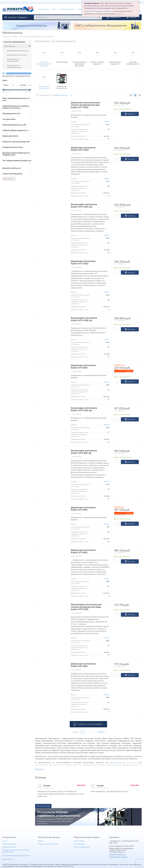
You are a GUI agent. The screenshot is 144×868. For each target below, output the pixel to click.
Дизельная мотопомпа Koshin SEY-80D (83, 665)
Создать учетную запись (48, 844)
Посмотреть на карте (118, 857)
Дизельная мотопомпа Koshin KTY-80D (83, 367)
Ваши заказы (79, 841)
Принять (119, 14)
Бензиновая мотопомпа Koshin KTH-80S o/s (84, 452)
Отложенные (79, 844)
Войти (41, 841)
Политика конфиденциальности (16, 856)
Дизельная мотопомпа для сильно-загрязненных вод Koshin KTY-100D (85, 105)
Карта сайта (7, 859)
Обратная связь (9, 844)
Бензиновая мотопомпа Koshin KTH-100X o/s (84, 319)
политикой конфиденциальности (98, 11)
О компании (44, 9)
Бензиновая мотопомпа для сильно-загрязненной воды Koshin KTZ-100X (86, 607)
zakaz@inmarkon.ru (117, 854)
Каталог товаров (17, 17)
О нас (5, 841)
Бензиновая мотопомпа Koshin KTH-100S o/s (84, 206)
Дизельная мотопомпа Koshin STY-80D (83, 551)
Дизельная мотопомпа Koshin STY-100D (83, 262)
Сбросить (9, 179)
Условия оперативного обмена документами (16, 851)
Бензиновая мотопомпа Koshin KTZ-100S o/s (84, 409)
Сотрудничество (67, 9)
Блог (54, 9)
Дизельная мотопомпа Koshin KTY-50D (83, 509)
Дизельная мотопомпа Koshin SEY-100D (83, 149)
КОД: (73, 111)
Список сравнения (82, 847)
